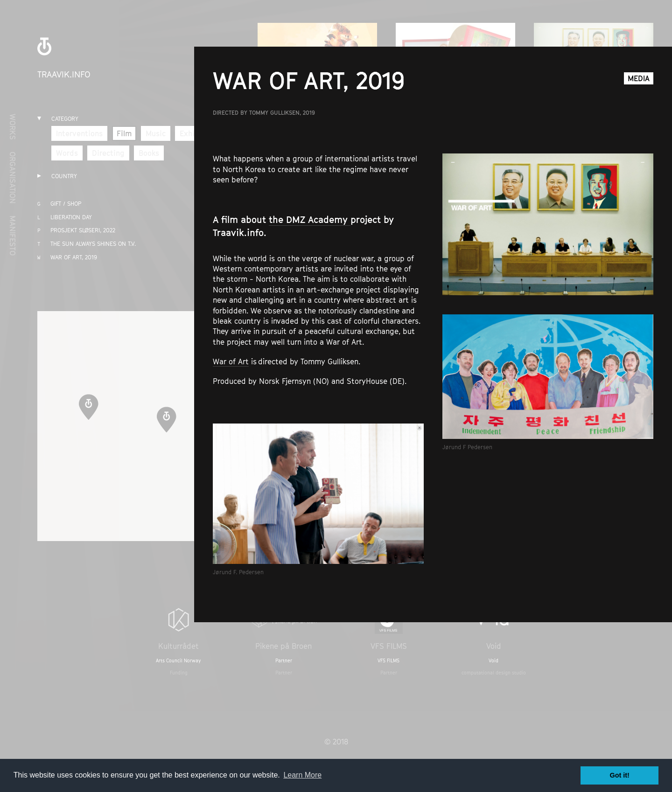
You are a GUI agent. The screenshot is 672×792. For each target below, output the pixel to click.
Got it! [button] (620, 775)
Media (639, 78)
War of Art (231, 361)
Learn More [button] (302, 775)
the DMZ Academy (310, 220)
